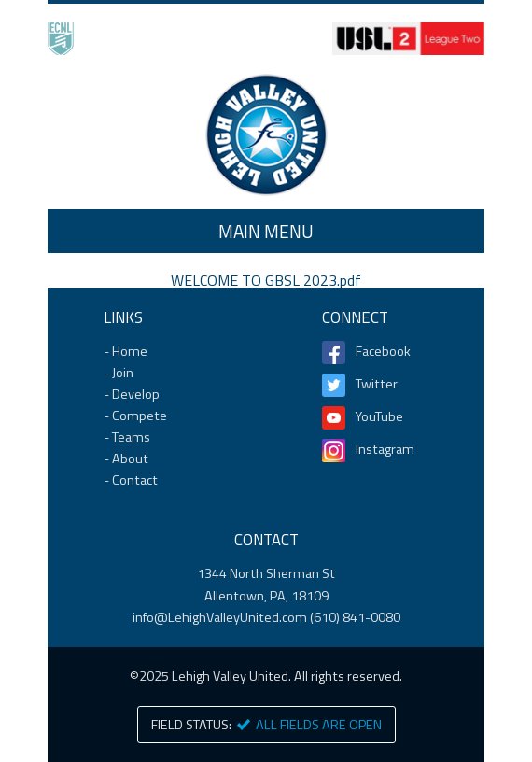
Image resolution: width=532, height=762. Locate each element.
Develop (136, 394)
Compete (140, 416)
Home (266, 134)
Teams (131, 437)
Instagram (385, 449)
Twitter (377, 384)
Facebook (383, 351)
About (130, 459)
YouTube (379, 416)
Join (123, 373)
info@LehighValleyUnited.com (220, 617)
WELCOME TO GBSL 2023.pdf (266, 280)
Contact (135, 480)
